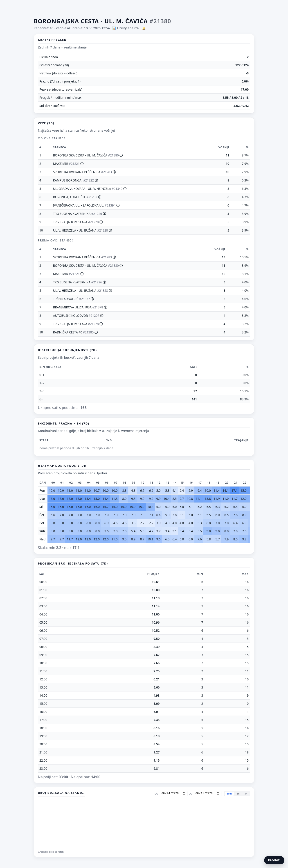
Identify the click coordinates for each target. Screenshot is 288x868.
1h (238, 794)
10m (229, 794)
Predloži (274, 860)
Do (191, 794)
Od (156, 794)
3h (246, 794)
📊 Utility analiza (126, 28)
